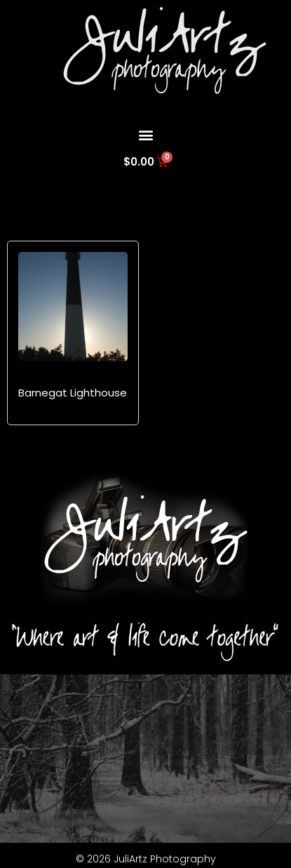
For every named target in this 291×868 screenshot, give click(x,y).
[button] (145, 134)
